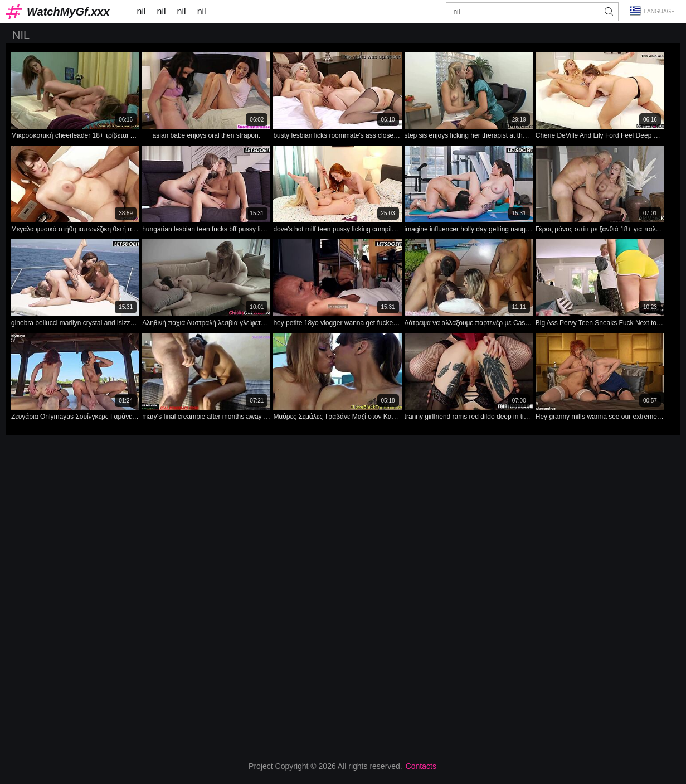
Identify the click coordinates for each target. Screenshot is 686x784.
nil (142, 11)
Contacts (421, 766)
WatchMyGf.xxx (68, 12)
